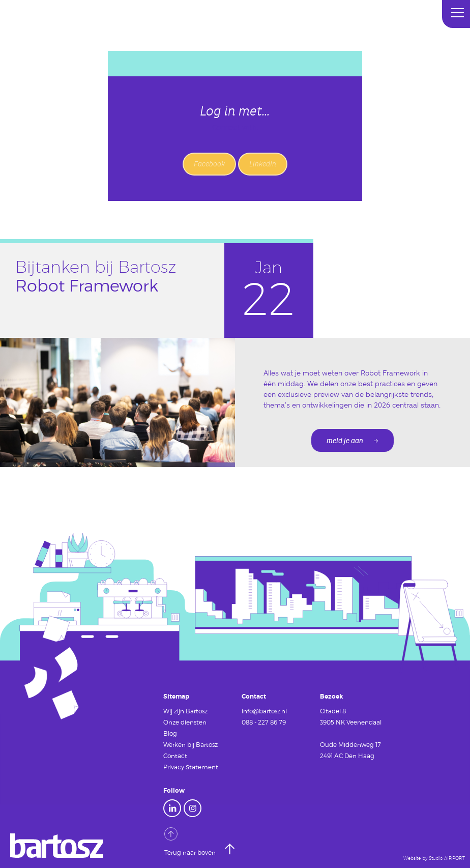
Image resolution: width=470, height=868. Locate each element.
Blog (170, 733)
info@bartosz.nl (264, 711)
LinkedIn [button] (263, 164)
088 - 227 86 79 (264, 722)
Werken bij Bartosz (190, 744)
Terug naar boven (191, 842)
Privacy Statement (191, 767)
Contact (175, 756)
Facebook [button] (209, 164)
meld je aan (345, 441)
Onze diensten (185, 722)
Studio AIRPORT (447, 858)
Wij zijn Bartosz (185, 711)
